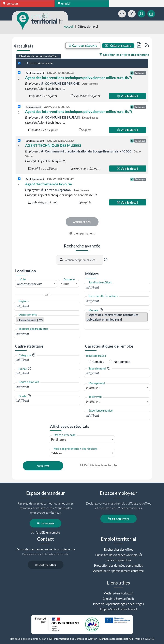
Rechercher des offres (119, 549)
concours (11, 3)
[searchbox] (47, 306)
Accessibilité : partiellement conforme (118, 571)
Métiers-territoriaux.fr (119, 593)
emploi (64, 3)
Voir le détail (128, 96)
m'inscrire (46, 523)
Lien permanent (82, 233)
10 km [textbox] (65, 284)
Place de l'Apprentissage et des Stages (118, 604)
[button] (106, 260)
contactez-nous (46, 565)
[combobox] (36, 284)
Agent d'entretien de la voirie (49, 184)
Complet (98, 362)
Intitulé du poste (39, 63)
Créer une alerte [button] (118, 45)
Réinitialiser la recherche (99, 465)
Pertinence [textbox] (59, 439)
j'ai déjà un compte (46, 532)
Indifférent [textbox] (93, 388)
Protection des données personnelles (118, 565)
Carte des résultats (83, 45)
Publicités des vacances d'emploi (117, 555)
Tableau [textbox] (56, 453)
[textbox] (36, 284)
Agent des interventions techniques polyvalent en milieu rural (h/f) (78, 78)
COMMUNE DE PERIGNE (60, 83)
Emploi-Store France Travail (118, 609)
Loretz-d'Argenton (56, 190)
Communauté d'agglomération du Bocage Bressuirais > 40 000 (86, 151)
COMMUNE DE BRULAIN (61, 117)
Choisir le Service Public (118, 599)
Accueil (69, 26)
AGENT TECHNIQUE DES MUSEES (53, 145)
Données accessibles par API (116, 639)
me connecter (118, 519)
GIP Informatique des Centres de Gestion (73, 639)
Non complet (122, 362)
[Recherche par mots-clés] (84, 260)
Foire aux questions (118, 560)
